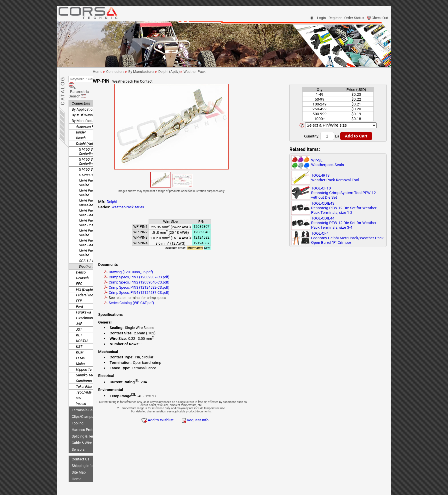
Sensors (78, 433)
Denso (81, 256)
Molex (81, 347)
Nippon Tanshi (87, 353)
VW (79, 382)
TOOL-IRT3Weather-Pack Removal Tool (335, 177)
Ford (79, 290)
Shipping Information (88, 449)
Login (322, 18)
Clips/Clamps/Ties (87, 400)
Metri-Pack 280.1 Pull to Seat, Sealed (97, 227)
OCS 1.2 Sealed (91, 244)
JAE (79, 307)
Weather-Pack (90, 250)
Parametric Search (89, 80)
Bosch (81, 122)
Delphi (149, 202)
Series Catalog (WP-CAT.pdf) (166, 303)
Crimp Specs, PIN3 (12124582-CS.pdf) (174, 287)
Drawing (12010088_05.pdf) (166, 272)
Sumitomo (84, 365)
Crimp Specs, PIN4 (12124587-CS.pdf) (174, 293)
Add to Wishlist (195, 420)
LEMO (81, 342)
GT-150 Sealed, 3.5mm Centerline (96, 135)
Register (335, 18)
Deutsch (82, 262)
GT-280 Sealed (90, 159)
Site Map (79, 456)
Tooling (78, 407)
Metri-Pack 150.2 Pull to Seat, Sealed (97, 197)
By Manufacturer (85, 104)
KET (79, 319)
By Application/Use (87, 93)
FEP (79, 285)
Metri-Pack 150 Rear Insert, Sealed (100, 177)
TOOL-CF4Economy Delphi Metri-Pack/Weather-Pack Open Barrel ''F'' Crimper (347, 238)
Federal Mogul (87, 279)
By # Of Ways (82, 99)
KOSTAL (82, 325)
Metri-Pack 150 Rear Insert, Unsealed (100, 187)
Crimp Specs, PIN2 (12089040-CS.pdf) (174, 282)
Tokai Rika (84, 370)
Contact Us (80, 443)
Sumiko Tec (85, 359)
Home (77, 463)
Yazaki (81, 387)
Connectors (81, 87)
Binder (81, 116)
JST (79, 313)
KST (79, 330)
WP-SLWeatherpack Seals (328, 162)
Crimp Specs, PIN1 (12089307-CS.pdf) (174, 277)
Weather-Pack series (165, 207)
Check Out (377, 18)
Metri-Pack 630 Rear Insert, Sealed (100, 237)
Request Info (232, 420)
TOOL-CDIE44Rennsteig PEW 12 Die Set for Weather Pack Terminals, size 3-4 (344, 223)
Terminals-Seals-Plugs (89, 394)
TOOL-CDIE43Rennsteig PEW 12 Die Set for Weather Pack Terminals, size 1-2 (344, 208)
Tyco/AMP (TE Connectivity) (98, 376)
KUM (80, 336)
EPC (79, 267)
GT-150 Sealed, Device (96, 153)
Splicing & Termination (89, 420)
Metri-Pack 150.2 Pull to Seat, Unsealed (97, 207)
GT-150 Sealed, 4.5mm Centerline (96, 145)
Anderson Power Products (96, 110)
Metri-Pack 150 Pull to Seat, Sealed (100, 167)
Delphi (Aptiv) (86, 127)
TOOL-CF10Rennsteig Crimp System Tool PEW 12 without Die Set (344, 193)
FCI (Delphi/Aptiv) (90, 273)
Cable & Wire (82, 427)
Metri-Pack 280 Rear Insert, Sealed (100, 217)
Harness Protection (87, 413)
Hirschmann (85, 302)
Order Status (354, 18)
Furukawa (84, 296)
